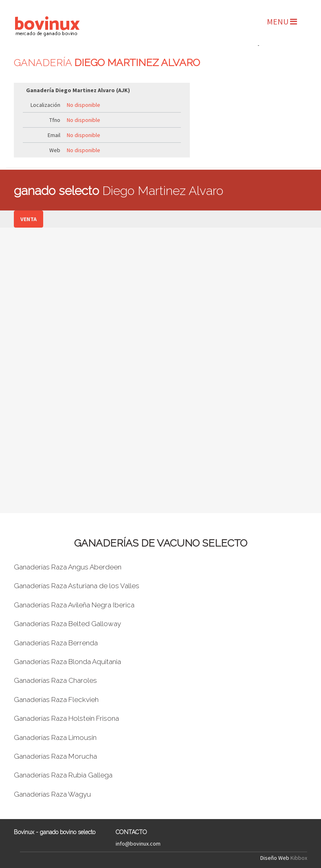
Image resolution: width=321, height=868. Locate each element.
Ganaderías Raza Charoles (55, 680)
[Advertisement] (258, 90)
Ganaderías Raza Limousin (55, 737)
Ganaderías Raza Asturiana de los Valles (77, 586)
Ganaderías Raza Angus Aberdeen (68, 567)
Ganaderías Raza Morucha (55, 756)
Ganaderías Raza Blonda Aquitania (67, 662)
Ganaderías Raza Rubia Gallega (63, 775)
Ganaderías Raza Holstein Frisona (66, 718)
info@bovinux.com (138, 844)
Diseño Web (275, 858)
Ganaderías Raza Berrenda (56, 643)
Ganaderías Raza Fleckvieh (56, 700)
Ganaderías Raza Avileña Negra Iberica (74, 605)
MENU (282, 21)
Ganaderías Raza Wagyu (52, 794)
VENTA (29, 219)
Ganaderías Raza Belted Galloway (67, 624)
